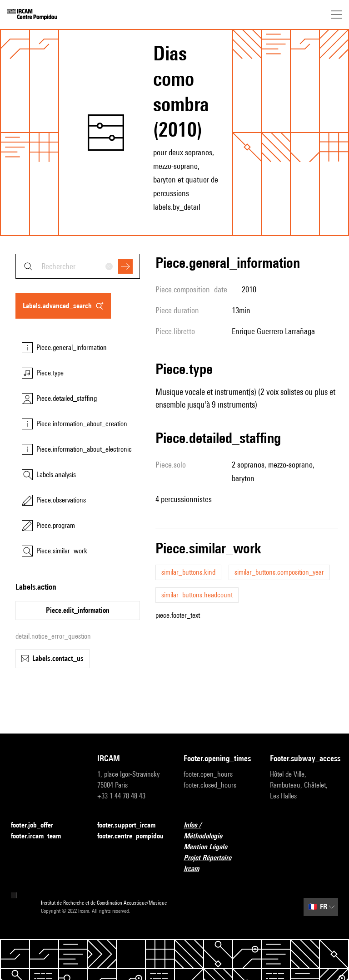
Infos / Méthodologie (218, 830)
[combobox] (78, 266)
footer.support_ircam (131, 825)
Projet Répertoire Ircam (218, 863)
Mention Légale (211, 847)
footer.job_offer (37, 825)
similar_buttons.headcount (197, 595)
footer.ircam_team (41, 836)
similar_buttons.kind (188, 572)
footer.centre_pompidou (130, 836)
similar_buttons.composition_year (279, 572)
